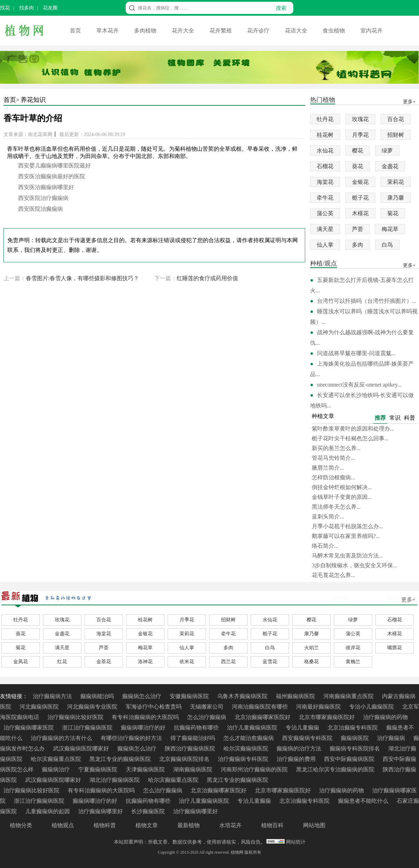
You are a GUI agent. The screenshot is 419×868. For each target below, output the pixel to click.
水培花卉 (230, 825)
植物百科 (272, 825)
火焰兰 (311, 648)
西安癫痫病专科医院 (308, 738)
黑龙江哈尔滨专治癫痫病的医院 (336, 769)
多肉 (358, 245)
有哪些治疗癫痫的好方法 (132, 738)
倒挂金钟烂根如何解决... (342, 487)
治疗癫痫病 (392, 738)
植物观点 (63, 825)
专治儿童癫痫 (303, 728)
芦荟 (358, 229)
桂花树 (325, 135)
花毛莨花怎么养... (333, 575)
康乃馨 (396, 198)
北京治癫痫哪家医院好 (263, 717)
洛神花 (145, 662)
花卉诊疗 (259, 31)
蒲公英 (325, 213)
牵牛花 (325, 198)
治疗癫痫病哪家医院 (29, 728)
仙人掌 (325, 245)
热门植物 (323, 100)
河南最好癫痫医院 (319, 707)
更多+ (408, 600)
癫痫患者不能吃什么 (364, 801)
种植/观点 (324, 264)
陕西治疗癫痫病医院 (191, 749)
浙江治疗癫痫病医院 (88, 728)
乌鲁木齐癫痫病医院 (243, 696)
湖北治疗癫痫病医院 (115, 780)
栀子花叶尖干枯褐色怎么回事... (350, 438)
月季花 (360, 135)
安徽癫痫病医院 (190, 696)
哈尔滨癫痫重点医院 (57, 759)
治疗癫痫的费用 (297, 759)
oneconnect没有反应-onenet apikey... (359, 385)
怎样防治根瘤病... (333, 477)
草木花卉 (108, 31)
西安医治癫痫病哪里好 (46, 187)
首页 (76, 31)
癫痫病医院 (355, 738)
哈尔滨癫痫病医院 (247, 749)
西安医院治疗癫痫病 (43, 198)
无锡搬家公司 (207, 707)
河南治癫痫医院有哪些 (260, 707)
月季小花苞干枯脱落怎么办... (347, 526)
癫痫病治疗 (57, 769)
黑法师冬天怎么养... (336, 507)
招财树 (396, 135)
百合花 (396, 119)
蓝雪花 (270, 662)
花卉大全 (184, 31)
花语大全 (297, 31)
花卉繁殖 (221, 31)
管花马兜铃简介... (333, 458)
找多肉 (27, 8)
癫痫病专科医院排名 (355, 749)
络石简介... (325, 546)
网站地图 (314, 825)
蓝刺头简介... (328, 517)
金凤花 (21, 662)
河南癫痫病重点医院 (349, 696)
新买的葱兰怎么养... (336, 448)
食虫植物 (335, 31)
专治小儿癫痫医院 (372, 707)
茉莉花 (396, 182)
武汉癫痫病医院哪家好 (82, 749)
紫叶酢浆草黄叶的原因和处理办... (353, 429)
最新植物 (189, 825)
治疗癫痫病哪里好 (101, 811)
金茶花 (104, 662)
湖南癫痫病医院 (193, 769)
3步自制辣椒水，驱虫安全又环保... (354, 565)
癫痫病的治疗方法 (300, 749)
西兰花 (228, 662)
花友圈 (50, 8)
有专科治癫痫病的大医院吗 (146, 717)
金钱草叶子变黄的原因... (342, 497)
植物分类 (21, 825)
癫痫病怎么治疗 (142, 696)
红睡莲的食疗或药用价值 (207, 278)
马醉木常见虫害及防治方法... (347, 556)
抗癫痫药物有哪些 (197, 728)
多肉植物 (146, 31)
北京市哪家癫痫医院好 (328, 717)
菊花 (393, 213)
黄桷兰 (353, 662)
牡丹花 (325, 119)
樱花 (358, 151)
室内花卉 (372, 31)
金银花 (360, 182)
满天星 (325, 229)
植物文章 (147, 825)
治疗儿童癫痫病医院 (253, 728)
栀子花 (360, 198)
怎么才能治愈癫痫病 (249, 738)
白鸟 (387, 245)
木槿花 (360, 213)
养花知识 (33, 100)
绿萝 (387, 151)
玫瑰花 (360, 119)
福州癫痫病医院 (296, 696)
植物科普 (105, 825)
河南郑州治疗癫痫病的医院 (255, 769)
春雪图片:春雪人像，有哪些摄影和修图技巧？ (82, 278)
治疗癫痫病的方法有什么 (62, 738)
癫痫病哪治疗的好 (144, 728)
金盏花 (390, 166)
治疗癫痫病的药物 (385, 717)
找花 (5, 8)
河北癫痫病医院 (40, 707)
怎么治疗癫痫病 (207, 717)
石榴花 (325, 166)
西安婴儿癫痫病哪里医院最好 (54, 166)
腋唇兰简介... (328, 468)
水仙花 (325, 151)
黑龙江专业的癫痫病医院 (121, 759)
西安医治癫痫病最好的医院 (52, 176)
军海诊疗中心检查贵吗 (154, 707)
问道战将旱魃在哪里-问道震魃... (356, 353)
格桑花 (311, 662)
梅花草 (390, 229)
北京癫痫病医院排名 (185, 759)
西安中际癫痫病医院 (350, 759)
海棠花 (325, 182)
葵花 (358, 166)
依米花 (187, 662)
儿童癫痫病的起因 (48, 811)
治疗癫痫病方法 (53, 696)
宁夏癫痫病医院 (98, 769)
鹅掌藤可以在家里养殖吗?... (346, 536)
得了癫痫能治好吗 (193, 738)
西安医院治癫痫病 (41, 209)
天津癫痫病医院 (146, 769)
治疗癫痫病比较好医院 (76, 717)
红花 (62, 662)
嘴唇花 (395, 648)
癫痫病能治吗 (98, 696)
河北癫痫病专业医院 (93, 707)
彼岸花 (353, 648)
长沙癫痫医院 (149, 811)
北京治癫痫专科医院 (353, 728)
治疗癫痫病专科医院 (244, 759)
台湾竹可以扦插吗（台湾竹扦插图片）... (367, 301)
